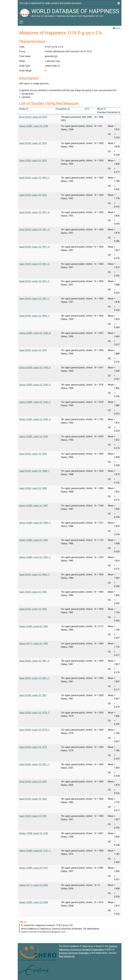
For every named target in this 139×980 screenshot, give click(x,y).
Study (23, 109)
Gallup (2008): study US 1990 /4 (35, 333)
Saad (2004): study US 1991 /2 (34, 281)
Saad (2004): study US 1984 (33, 592)
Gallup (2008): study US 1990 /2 (35, 419)
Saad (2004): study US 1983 (33, 609)
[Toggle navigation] (21, 22)
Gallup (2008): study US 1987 (34, 506)
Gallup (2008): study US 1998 (34, 126)
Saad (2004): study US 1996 (33, 143)
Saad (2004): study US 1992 (33, 195)
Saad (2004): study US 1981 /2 (34, 661)
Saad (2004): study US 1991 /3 (34, 264)
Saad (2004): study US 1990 (33, 350)
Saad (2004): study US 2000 (33, 782)
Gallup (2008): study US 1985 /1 (35, 557)
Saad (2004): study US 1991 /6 (34, 212)
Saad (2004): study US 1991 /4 (34, 247)
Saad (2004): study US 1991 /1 (34, 299)
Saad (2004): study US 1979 (33, 747)
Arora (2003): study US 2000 (33, 117)
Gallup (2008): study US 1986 (34, 540)
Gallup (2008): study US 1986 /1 (35, 523)
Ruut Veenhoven (67, 956)
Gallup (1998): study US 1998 (34, 833)
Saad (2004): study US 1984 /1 (34, 575)
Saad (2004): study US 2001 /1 (34, 764)
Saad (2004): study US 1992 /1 (34, 178)
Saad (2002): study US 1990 (33, 454)
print (116, 28)
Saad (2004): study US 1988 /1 (34, 471)
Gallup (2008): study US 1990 (34, 437)
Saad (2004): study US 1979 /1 (34, 730)
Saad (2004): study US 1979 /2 (34, 713)
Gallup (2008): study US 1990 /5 (35, 368)
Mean (101, 109)
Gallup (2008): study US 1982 (34, 626)
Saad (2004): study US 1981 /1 (34, 678)
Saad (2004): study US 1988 (33, 488)
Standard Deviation (109, 112)
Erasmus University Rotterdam (74, 953)
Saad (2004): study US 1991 (33, 816)
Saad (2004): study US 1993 (33, 161)
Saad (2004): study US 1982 (33, 799)
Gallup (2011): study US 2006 (34, 885)
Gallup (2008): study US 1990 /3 (35, 385)
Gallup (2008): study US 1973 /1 (35, 851)
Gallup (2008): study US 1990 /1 (35, 402)
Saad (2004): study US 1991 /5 (34, 229)
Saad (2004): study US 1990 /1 (34, 316)
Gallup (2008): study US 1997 (34, 868)
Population (63, 109)
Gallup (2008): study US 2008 (34, 902)
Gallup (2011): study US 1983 (34, 644)
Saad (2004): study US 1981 (33, 695)
